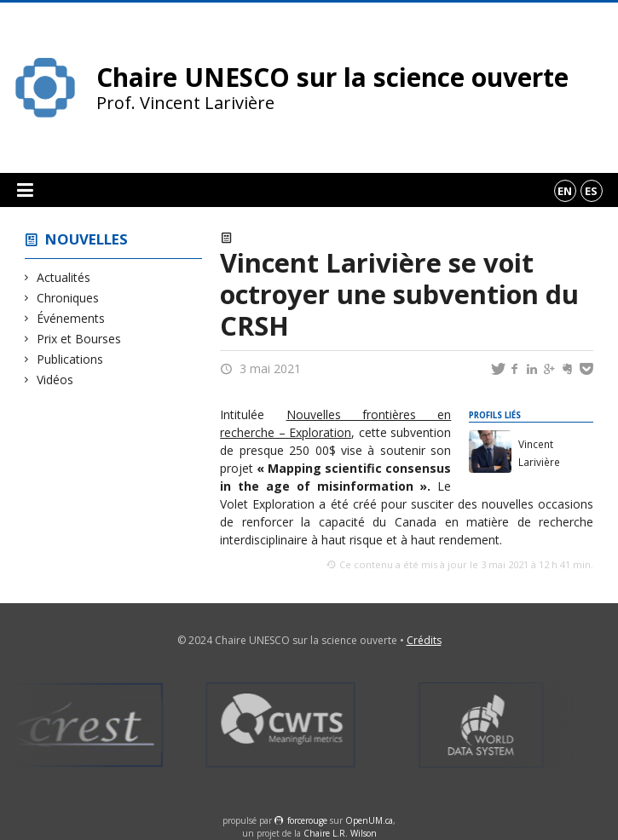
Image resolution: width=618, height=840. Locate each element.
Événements (71, 318)
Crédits (424, 640)
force (307, 820)
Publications (70, 359)
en (565, 191)
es (591, 191)
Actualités (64, 277)
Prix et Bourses (79, 339)
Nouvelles (87, 239)
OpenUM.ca (369, 820)
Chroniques (68, 298)
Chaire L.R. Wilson (340, 833)
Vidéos (55, 380)
